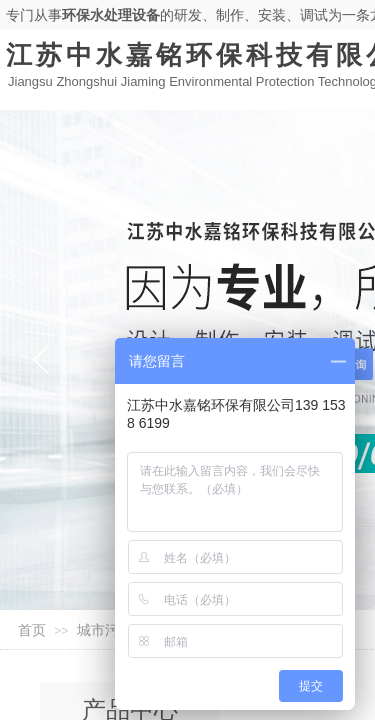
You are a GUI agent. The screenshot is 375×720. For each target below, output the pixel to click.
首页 (32, 630)
